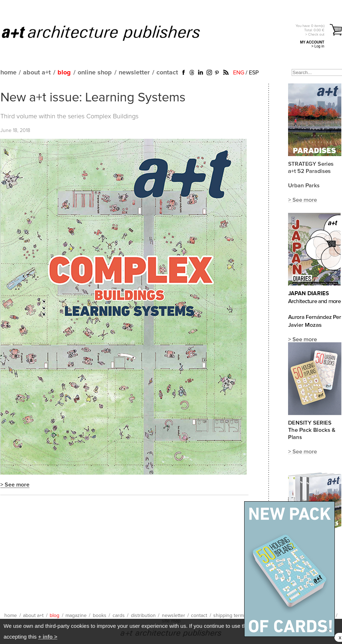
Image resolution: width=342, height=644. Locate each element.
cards (119, 616)
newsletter (134, 73)
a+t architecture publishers (110, 33)
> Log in (318, 46)
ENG (239, 73)
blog (64, 73)
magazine (76, 616)
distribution (143, 616)
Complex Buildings (112, 117)
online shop (95, 73)
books (100, 616)
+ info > (48, 637)
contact (167, 73)
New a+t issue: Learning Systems (93, 98)
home (8, 73)
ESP (254, 73)
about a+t (37, 73)
